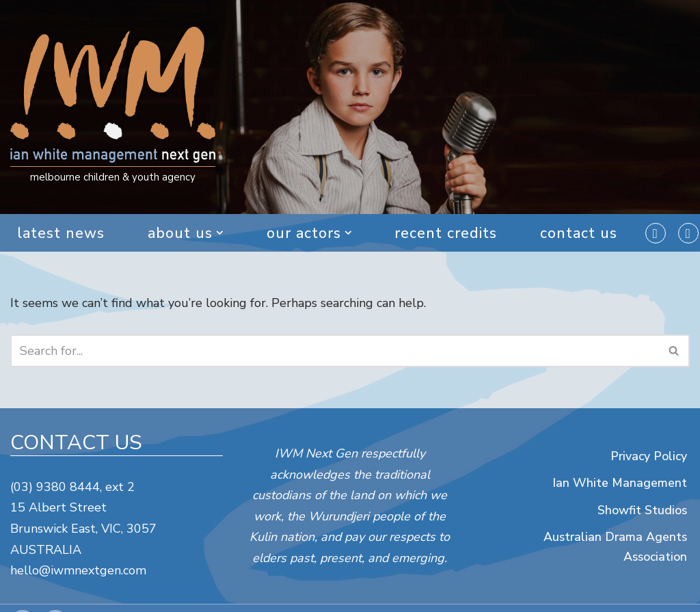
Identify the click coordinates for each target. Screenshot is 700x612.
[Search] (335, 351)
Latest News (60, 233)
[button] (220, 233)
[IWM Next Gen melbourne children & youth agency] (113, 107)
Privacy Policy (648, 455)
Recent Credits (446, 233)
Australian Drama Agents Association (615, 547)
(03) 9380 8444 (55, 487)
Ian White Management (620, 483)
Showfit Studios (642, 509)
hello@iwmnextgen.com (78, 570)
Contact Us (580, 233)
